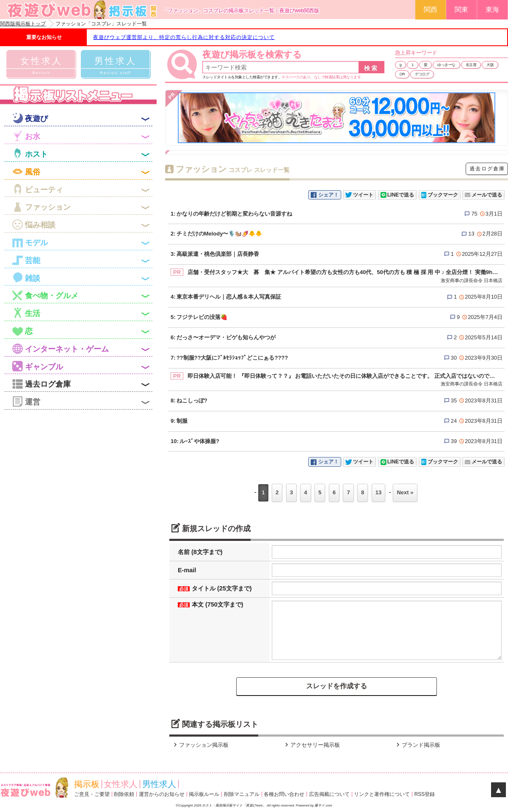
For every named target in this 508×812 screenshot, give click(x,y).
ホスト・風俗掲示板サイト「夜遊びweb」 (234, 805)
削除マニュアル (242, 794)
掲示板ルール (204, 794)
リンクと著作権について (382, 794)
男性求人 (159, 784)
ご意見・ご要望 (92, 794)
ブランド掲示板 (417, 745)
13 (378, 492)
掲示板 (87, 784)
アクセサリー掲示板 (311, 745)
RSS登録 (425, 794)
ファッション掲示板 (200, 745)
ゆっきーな (446, 65)
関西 (431, 10)
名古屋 (471, 65)
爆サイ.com (323, 805)
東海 (492, 10)
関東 (461, 10)
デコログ (422, 74)
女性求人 (121, 784)
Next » (405, 492)
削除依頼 (124, 794)
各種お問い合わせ (284, 794)
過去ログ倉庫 (487, 169)
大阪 (490, 65)
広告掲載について (329, 794)
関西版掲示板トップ (23, 24)
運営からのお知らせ (162, 794)
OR (402, 74)
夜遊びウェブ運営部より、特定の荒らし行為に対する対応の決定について (184, 37)
